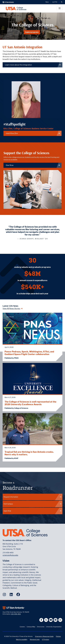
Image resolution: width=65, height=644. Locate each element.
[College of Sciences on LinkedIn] (12, 595)
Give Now (33, 165)
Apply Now (33, 511)
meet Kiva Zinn (33, 133)
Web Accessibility (22, 639)
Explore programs (32, 32)
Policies (58, 636)
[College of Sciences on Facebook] (19, 595)
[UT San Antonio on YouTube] (51, 620)
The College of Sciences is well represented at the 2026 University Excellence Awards (30, 403)
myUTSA (55, 2)
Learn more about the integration (33, 65)
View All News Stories (13, 309)
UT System (46, 639)
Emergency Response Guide (44, 636)
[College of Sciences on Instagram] (5, 595)
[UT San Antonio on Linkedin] (56, 620)
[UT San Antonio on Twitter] (46, 620)
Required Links (35, 639)
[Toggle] (60, 8)
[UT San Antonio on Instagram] (60, 620)
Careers (22, 627)
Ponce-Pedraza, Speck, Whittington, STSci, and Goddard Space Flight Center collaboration (29, 353)
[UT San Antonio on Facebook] (41, 620)
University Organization (54, 627)
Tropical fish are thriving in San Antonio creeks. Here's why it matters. (29, 453)
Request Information (33, 497)
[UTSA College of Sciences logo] (16, 8)
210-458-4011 (16, 614)
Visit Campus (33, 504)
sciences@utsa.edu (10, 555)
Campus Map (31, 627)
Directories (41, 627)
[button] (62, 2)
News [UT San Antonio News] (47, 2)
